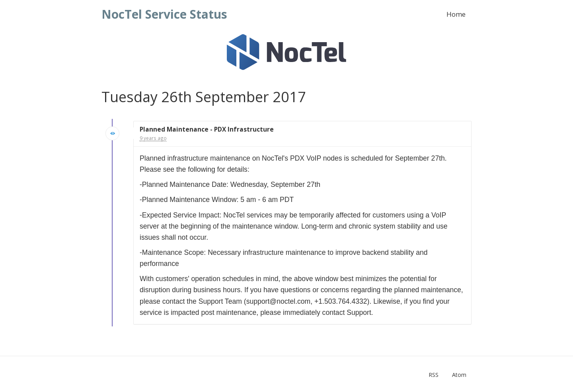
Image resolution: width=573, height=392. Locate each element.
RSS (434, 375)
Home (456, 14)
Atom (459, 375)
